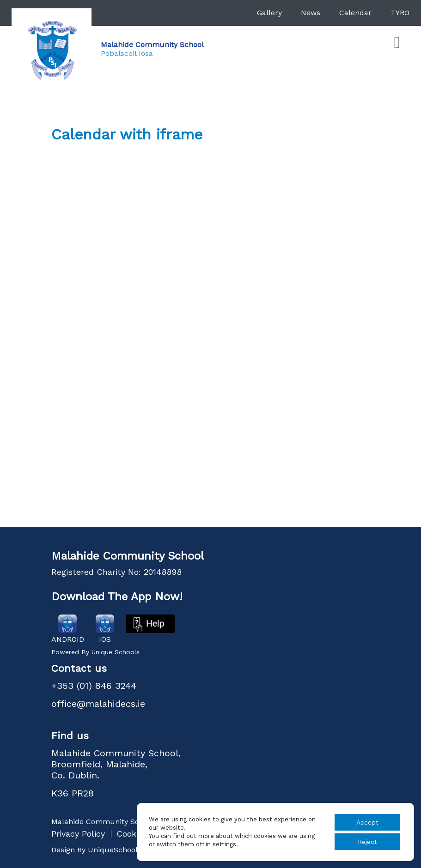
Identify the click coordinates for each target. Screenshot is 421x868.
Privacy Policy (78, 834)
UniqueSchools (115, 850)
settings (224, 844)
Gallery (269, 13)
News (311, 13)
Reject (367, 842)
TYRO (400, 13)
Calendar (355, 13)
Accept (367, 822)
